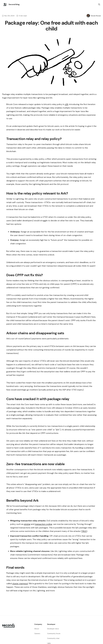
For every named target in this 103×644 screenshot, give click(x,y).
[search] (99, 4)
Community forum (54, 634)
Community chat (53, 638)
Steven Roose (96, 16)
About (37, 629)
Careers (37, 634)
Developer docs (53, 629)
